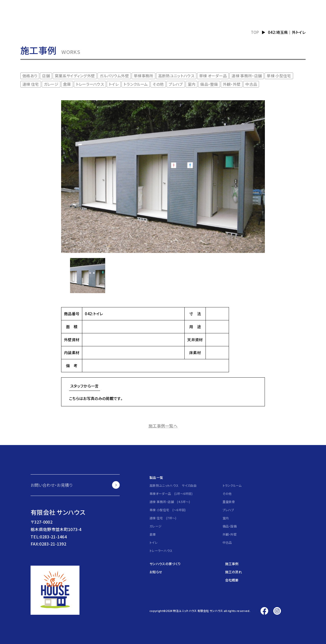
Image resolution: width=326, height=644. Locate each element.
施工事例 (232, 564)
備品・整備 (209, 84)
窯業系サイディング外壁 (75, 76)
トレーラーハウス (90, 84)
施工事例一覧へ (163, 426)
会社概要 (232, 580)
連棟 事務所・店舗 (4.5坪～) (170, 502)
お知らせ (156, 572)
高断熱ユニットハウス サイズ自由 (173, 485)
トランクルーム (136, 84)
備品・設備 (230, 526)
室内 (192, 84)
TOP (255, 32)
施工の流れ (234, 572)
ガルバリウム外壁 (114, 76)
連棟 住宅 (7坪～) (163, 518)
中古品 (251, 84)
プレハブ (176, 84)
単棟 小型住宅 (279, 76)
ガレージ (51, 84)
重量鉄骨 (229, 502)
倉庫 (67, 84)
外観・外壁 (232, 84)
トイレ (114, 84)
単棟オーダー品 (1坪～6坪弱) (171, 493)
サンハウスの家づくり (165, 564)
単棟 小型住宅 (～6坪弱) (168, 510)
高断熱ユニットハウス (176, 76)
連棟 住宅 (31, 84)
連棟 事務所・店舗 (247, 76)
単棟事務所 (144, 76)
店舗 (46, 76)
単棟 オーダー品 (213, 76)
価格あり (30, 76)
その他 (158, 84)
